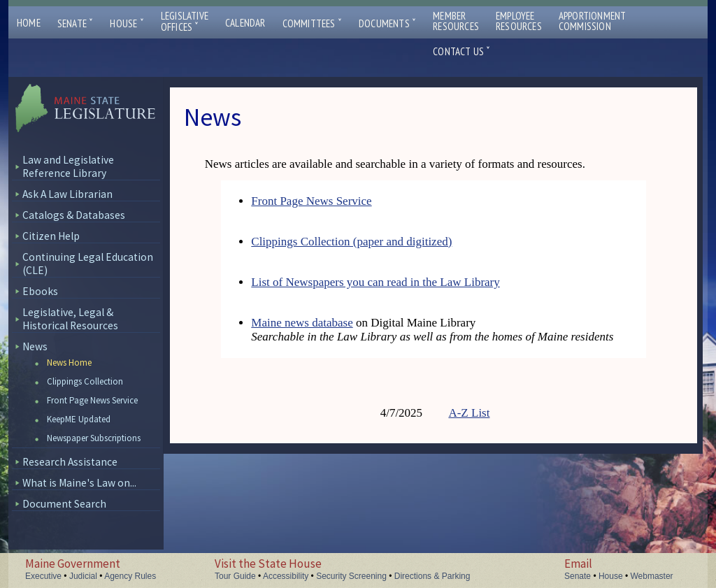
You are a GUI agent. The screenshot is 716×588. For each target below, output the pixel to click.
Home (29, 23)
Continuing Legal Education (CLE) (88, 264)
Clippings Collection (85, 381)
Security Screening (351, 576)
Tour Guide (235, 576)
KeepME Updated (79, 419)
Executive (43, 576)
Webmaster (651, 576)
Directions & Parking (432, 576)
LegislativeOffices (185, 22)
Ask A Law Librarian (67, 194)
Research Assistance (70, 462)
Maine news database (302, 323)
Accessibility (286, 576)
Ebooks (40, 291)
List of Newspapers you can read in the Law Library (375, 282)
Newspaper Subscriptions (94, 438)
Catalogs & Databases (74, 215)
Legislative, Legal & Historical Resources (70, 319)
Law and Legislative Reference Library (68, 166)
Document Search (64, 504)
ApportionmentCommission (593, 21)
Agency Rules (130, 576)
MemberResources (456, 21)
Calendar (245, 23)
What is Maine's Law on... (79, 483)
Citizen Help (51, 236)
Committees (312, 23)
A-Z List (469, 413)
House (127, 23)
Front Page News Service (92, 400)
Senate (76, 23)
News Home (69, 363)
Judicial (83, 576)
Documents (387, 23)
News (35, 346)
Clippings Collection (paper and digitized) (351, 242)
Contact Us (461, 51)
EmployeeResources (519, 21)
